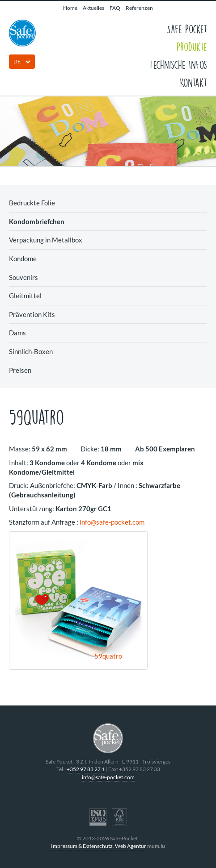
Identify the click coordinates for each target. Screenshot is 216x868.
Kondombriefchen (37, 221)
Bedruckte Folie (32, 203)
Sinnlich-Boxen (31, 351)
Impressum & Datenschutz (82, 846)
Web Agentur (131, 846)
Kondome (23, 259)
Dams (17, 333)
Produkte (192, 46)
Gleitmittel (25, 296)
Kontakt (193, 82)
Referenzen (139, 8)
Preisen (20, 370)
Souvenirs (23, 277)
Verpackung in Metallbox (46, 240)
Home (70, 8)
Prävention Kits (32, 314)
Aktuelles (93, 8)
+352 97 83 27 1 (86, 769)
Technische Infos (178, 64)
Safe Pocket (187, 29)
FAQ (115, 8)
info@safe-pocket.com (112, 522)
